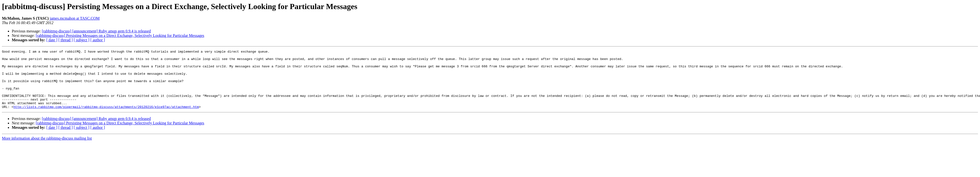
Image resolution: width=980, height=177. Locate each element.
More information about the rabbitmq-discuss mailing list (47, 150)
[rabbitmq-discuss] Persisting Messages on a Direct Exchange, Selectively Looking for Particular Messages (120, 36)
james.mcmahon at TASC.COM (75, 18)
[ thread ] (66, 40)
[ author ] (98, 40)
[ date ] (52, 40)
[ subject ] (82, 40)
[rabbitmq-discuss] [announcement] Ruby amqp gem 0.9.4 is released (96, 31)
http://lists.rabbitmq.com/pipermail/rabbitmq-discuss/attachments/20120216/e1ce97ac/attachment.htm (106, 118)
